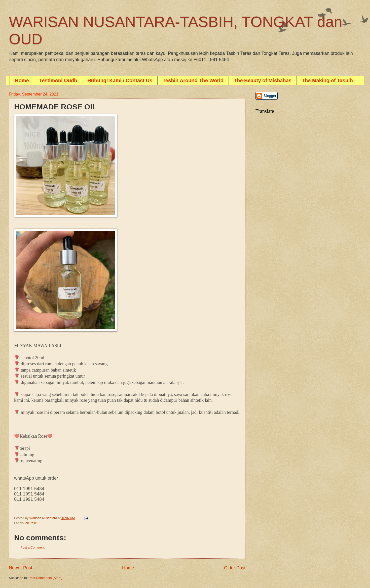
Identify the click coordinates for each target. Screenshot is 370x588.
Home (22, 80)
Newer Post (21, 568)
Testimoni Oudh (58, 80)
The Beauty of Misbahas (263, 80)
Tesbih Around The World (193, 80)
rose (34, 523)
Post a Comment (32, 547)
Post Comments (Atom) (46, 578)
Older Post (235, 568)
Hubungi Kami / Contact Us (120, 80)
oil (27, 523)
